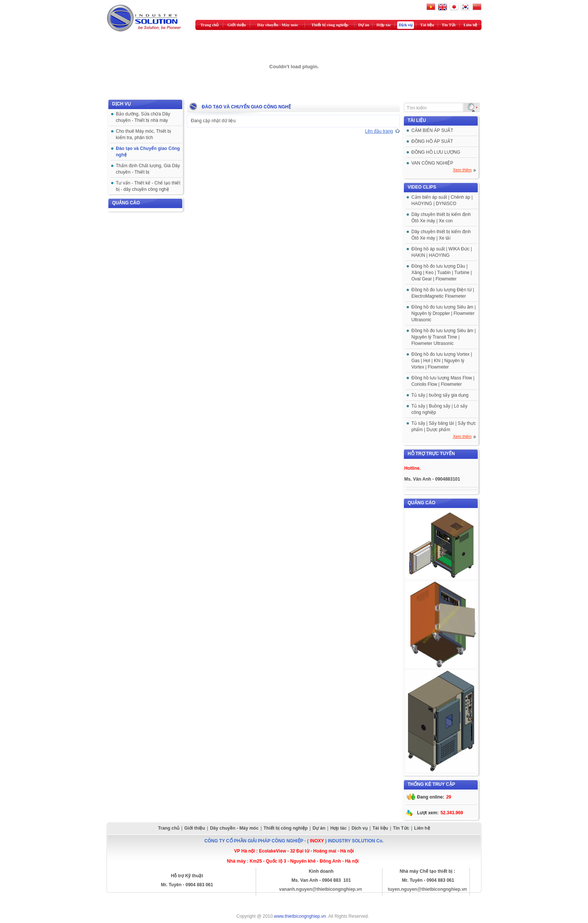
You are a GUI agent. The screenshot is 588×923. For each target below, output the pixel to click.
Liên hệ (470, 25)
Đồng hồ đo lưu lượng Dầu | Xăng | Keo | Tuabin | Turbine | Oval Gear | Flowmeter (442, 273)
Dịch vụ (406, 25)
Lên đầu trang (379, 131)
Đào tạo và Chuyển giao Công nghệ (246, 107)
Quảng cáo (126, 203)
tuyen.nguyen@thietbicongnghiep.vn (427, 889)
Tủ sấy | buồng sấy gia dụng (440, 395)
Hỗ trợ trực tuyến (431, 454)
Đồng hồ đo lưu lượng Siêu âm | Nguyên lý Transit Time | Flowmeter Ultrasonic (444, 337)
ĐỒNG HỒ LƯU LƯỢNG (436, 152)
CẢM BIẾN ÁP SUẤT (432, 130)
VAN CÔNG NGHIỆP (432, 163)
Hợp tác (384, 25)
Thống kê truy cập (431, 784)
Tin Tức (449, 25)
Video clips (422, 187)
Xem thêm (462, 170)
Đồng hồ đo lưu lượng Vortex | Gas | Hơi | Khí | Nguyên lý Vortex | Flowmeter (442, 361)
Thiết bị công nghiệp (330, 25)
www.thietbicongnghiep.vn (300, 916)
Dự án (364, 25)
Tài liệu (427, 25)
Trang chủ (209, 25)
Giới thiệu (237, 25)
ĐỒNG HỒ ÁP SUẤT (432, 141)
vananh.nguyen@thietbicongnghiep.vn (320, 889)
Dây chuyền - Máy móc (278, 25)
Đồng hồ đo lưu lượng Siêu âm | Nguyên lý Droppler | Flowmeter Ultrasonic (444, 313)
